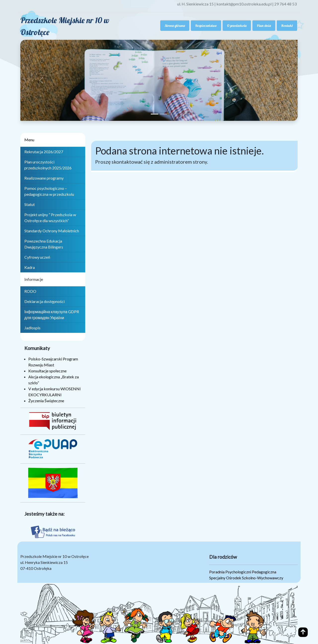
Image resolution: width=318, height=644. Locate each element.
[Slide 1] (155, 114)
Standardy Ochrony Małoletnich (52, 231)
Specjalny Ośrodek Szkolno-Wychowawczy (246, 578)
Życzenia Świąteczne (46, 401)
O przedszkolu (237, 26)
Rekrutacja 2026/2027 (44, 152)
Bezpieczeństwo (206, 26)
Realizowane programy (44, 178)
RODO (30, 291)
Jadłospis (32, 328)
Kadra (30, 267)
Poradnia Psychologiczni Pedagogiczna (243, 572)
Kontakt (287, 26)
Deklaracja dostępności (44, 301)
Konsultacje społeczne (47, 371)
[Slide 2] (163, 114)
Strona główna (175, 26)
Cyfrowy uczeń (37, 257)
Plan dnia (264, 26)
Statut (30, 204)
